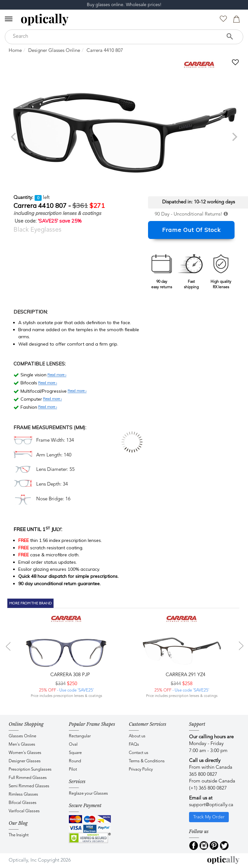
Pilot (73, 770)
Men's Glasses (22, 745)
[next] (234, 137)
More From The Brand (31, 603)
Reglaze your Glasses (88, 794)
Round (75, 761)
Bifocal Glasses (23, 803)
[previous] (14, 137)
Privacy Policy (141, 770)
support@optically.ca (211, 805)
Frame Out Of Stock (191, 230)
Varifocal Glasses (24, 811)
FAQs (134, 745)
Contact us (139, 753)
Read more (57, 375)
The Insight (19, 835)
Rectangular (80, 736)
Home (15, 51)
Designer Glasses (25, 761)
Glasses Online (22, 736)
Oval (73, 745)
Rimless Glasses (23, 794)
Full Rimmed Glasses (28, 778)
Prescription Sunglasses (30, 770)
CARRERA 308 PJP (70, 675)
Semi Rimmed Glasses (29, 786)
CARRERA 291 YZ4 (185, 675)
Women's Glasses (25, 753)
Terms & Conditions (147, 761)
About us (137, 736)
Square (75, 753)
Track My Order (209, 817)
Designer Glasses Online (54, 51)
